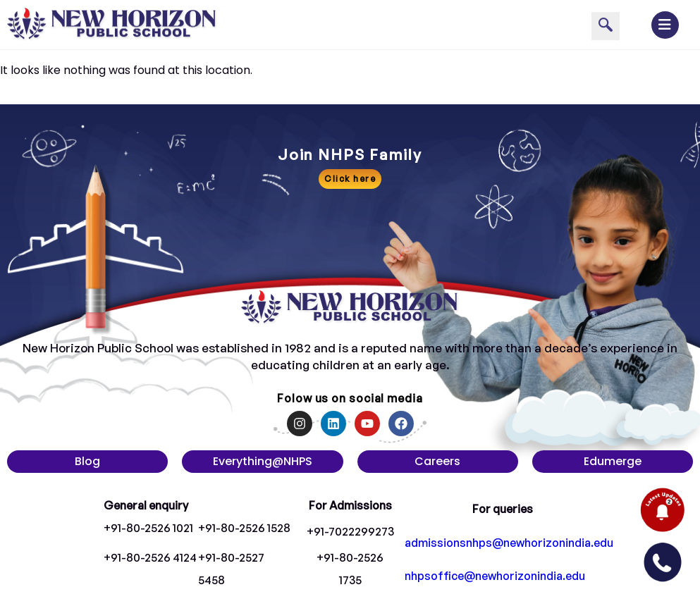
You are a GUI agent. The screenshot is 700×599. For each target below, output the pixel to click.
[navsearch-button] (606, 26)
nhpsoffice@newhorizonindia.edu (495, 576)
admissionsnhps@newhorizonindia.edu (509, 543)
